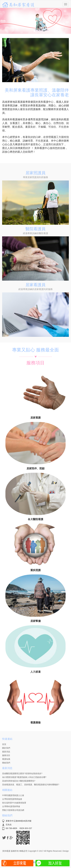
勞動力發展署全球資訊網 (13, 810)
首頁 (4, 744)
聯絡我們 (6, 763)
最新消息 (6, 752)
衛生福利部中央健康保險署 (14, 803)
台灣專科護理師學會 (11, 806)
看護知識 (6, 759)
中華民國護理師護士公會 (13, 795)
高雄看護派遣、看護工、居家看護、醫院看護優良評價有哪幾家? (31, 785)
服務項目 (6, 755)
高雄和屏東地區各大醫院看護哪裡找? (19, 781)
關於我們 (6, 748)
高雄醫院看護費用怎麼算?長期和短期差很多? (22, 774)
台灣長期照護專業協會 (12, 799)
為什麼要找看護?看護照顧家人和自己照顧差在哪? (24, 777)
